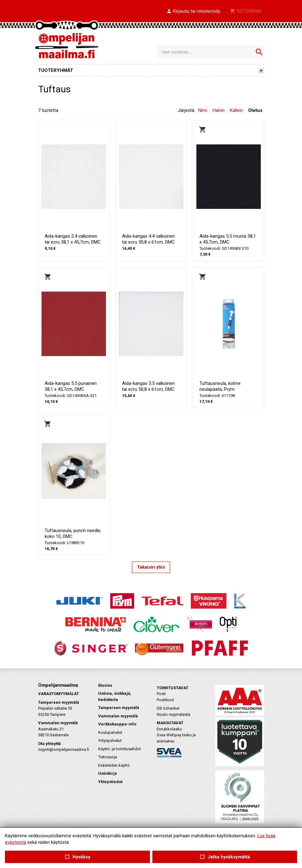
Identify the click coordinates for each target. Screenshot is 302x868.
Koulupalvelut (110, 732)
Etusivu (105, 685)
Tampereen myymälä (119, 708)
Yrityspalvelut (110, 740)
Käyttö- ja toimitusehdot (120, 749)
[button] (193, 11)
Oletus (255, 110)
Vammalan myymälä (118, 716)
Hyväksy (77, 857)
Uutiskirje (108, 773)
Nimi (203, 110)
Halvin (219, 110)
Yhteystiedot (110, 782)
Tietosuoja (108, 757)
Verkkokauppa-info (117, 724)
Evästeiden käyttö (114, 765)
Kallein (236, 110)
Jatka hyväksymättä (225, 857)
